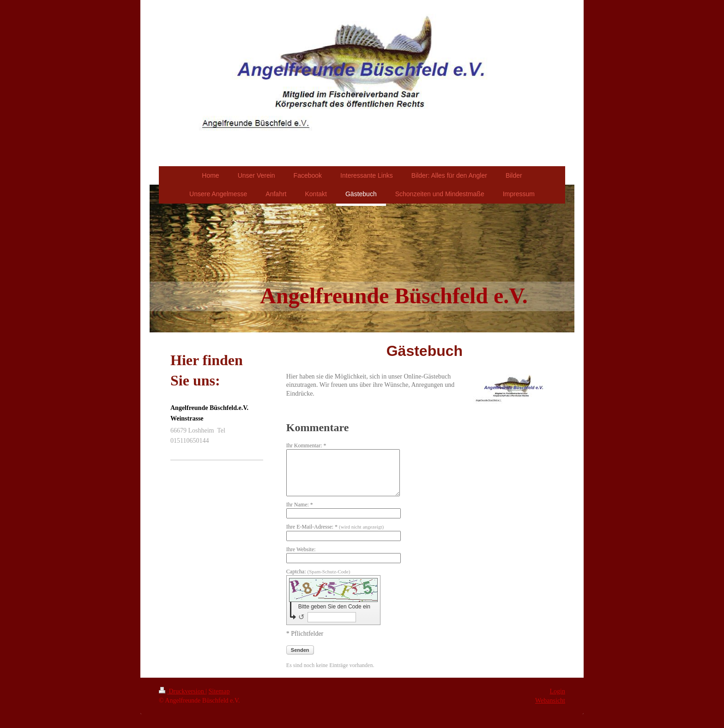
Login (558, 691)
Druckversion (182, 691)
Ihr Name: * (300, 505)
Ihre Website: (301, 549)
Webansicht (550, 701)
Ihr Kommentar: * (306, 445)
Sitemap (219, 691)
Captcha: (318, 572)
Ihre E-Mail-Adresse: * (335, 527)
